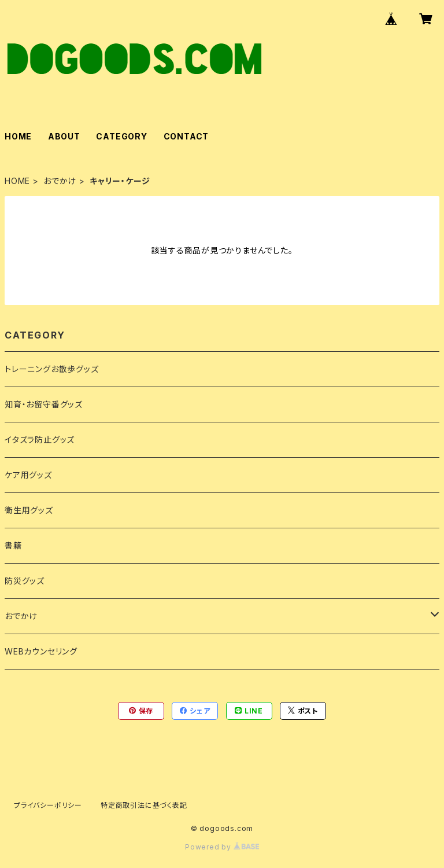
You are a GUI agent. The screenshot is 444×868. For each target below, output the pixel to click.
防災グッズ (25, 581)
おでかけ (60, 181)
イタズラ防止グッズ (40, 439)
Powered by (222, 847)
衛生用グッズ (29, 510)
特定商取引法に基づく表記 (144, 805)
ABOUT (64, 136)
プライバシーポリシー (48, 805)
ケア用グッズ (28, 475)
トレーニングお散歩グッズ (52, 369)
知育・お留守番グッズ (44, 404)
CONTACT (186, 136)
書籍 (13, 545)
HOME (18, 136)
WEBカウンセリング (41, 651)
